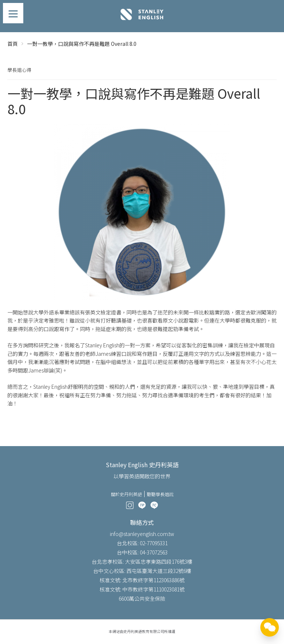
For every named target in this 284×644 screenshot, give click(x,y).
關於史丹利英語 (126, 494)
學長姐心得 (19, 70)
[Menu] (13, 13)
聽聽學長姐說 (160, 494)
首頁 (13, 44)
